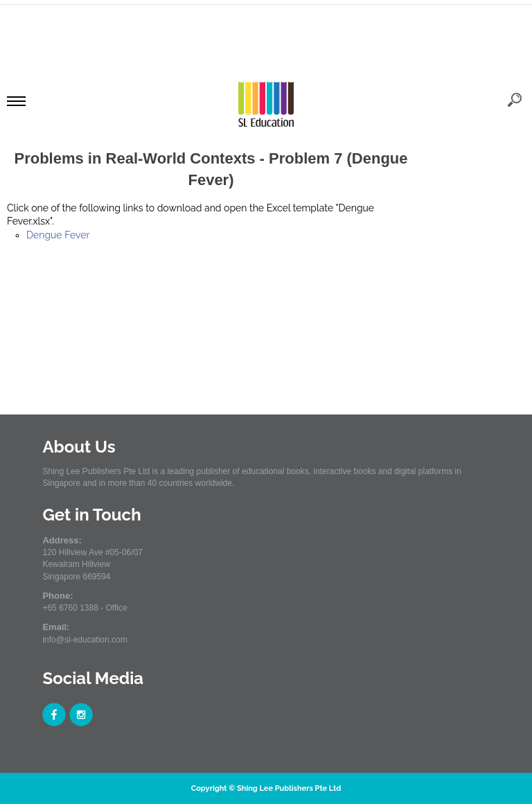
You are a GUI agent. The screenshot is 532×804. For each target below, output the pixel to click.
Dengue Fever (58, 235)
